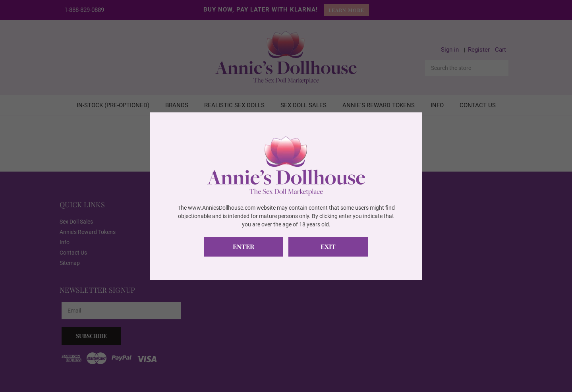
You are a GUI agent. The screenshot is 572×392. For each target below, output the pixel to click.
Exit (328, 246)
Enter (243, 246)
